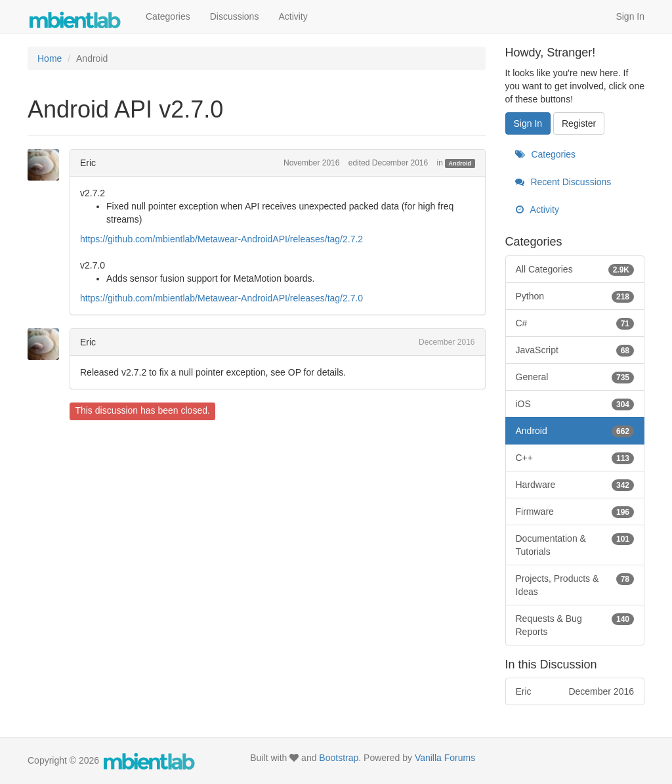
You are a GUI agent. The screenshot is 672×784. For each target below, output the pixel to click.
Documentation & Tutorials (575, 544)
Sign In (630, 16)
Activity (293, 16)
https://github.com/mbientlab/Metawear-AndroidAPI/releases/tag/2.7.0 (221, 298)
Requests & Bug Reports (575, 624)
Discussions (235, 16)
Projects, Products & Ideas (575, 584)
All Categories (575, 269)
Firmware (575, 512)
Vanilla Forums (445, 758)
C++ (575, 458)
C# (575, 323)
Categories (168, 16)
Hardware (575, 485)
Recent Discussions (563, 182)
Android (460, 163)
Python (575, 296)
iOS (575, 404)
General (575, 377)
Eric (88, 163)
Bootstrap (339, 758)
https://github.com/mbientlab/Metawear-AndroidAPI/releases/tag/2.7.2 (221, 239)
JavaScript (575, 350)
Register (579, 123)
